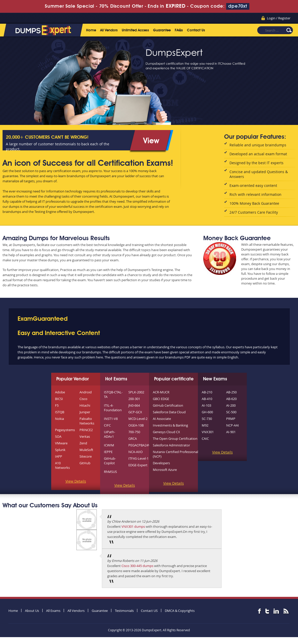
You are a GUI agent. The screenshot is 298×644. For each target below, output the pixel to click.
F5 (57, 405)
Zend (83, 443)
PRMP (231, 419)
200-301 (134, 399)
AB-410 (207, 399)
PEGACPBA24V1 (140, 445)
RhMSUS (110, 472)
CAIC (205, 439)
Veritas (85, 436)
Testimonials (124, 611)
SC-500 (231, 412)
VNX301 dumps (133, 526)
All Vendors (109, 30)
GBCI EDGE (161, 399)
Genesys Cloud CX (166, 432)
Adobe (60, 392)
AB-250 (231, 392)
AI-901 (231, 432)
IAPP (59, 456)
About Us (32, 611)
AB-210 (207, 392)
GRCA (133, 439)
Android (86, 392)
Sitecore (86, 456)
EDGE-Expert (138, 465)
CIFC (107, 425)
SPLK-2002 (136, 392)
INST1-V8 (111, 419)
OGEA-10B (136, 425)
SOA (58, 436)
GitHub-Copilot (110, 461)
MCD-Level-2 (138, 419)
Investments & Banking (170, 425)
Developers (161, 463)
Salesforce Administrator (171, 445)
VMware (61, 443)
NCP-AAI (233, 425)
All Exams (53, 611)
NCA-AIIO (136, 452)
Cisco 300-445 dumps (137, 566)
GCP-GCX (135, 412)
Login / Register (279, 18)
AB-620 (231, 399)
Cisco (83, 399)
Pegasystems (65, 430)
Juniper (85, 412)
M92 (205, 425)
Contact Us (196, 30)
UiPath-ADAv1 (110, 434)
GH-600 (207, 412)
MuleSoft (86, 450)
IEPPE (108, 452)
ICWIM (109, 445)
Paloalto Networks (87, 421)
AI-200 (231, 405)
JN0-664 (134, 405)
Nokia (59, 419)
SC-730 (207, 419)
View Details (76, 481)
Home (91, 30)
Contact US (149, 611)
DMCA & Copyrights (180, 611)
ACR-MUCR (161, 392)
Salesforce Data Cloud (169, 412)
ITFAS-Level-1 (138, 458)
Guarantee (162, 30)
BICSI (59, 399)
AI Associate (162, 419)
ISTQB (60, 412)
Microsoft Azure (165, 470)
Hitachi (85, 405)
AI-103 (206, 405)
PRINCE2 (86, 430)
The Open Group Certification (175, 439)
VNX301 (208, 432)
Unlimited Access (135, 30)
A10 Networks (62, 465)
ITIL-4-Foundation (113, 408)
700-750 (134, 432)
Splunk (60, 450)
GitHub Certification (168, 405)
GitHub (85, 463)
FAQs (179, 30)
